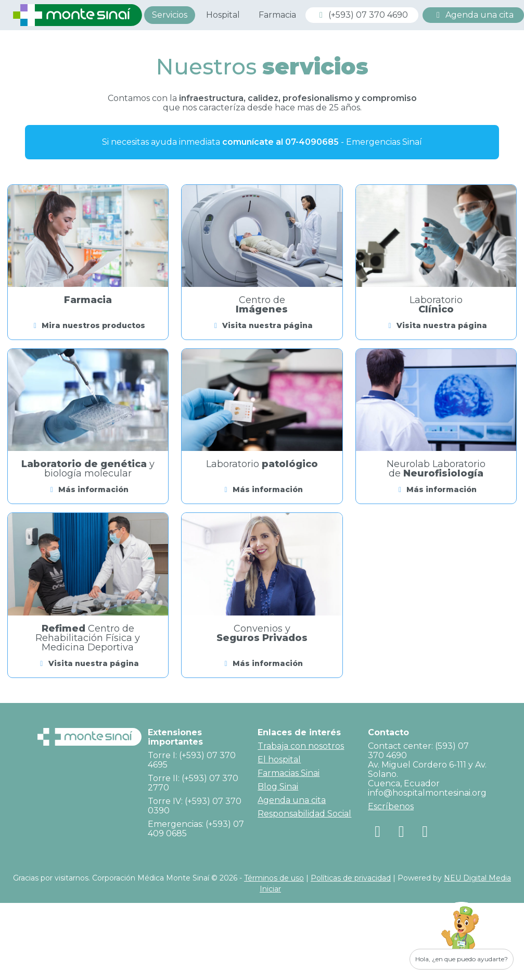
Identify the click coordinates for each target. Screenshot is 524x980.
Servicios (170, 15)
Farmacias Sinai (289, 773)
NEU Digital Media (477, 878)
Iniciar (270, 889)
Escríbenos (391, 806)
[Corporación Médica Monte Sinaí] (78, 14)
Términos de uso (274, 878)
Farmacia (277, 15)
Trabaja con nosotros (301, 746)
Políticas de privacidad (351, 878)
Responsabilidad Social (304, 814)
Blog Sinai (278, 787)
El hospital (279, 759)
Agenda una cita (473, 15)
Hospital (223, 15)
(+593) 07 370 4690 (362, 15)
